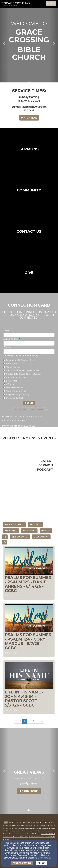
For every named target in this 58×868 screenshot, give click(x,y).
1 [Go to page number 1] (25, 721)
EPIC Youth (10, 381)
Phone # (7, 347)
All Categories (14, 525)
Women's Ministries (15, 391)
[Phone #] (29, 352)
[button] (4, 43)
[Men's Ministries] (4, 388)
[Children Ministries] (4, 377)
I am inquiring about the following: (21, 355)
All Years (11, 531)
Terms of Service (37, 410)
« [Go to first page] (16, 721)
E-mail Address (11, 339)
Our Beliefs (10, 364)
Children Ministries (15, 377)
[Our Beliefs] (4, 364)
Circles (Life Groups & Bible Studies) (22, 374)
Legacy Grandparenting (16, 394)
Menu (52, 4)
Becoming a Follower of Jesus (19, 360)
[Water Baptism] (4, 367)
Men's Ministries (13, 388)
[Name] (29, 335)
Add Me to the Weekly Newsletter (21, 370)
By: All (46, 531)
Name (6, 331)
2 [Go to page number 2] (29, 721)
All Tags (35, 525)
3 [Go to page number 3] (33, 721)
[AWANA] (4, 384)
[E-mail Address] (29, 343)
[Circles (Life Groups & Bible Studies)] (4, 374)
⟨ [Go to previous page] (20, 721)
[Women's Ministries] (4, 391)
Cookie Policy (45, 858)
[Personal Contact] (4, 398)
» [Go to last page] (42, 721)
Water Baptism (12, 367)
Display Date (20, 537)
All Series (29, 531)
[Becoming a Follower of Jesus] (4, 360)
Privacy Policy (21, 410)
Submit (29, 403)
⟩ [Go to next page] (38, 721)
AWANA (9, 384)
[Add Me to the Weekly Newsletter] (4, 371)
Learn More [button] (29, 791)
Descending (41, 537)
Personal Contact (13, 398)
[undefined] (29, 148)
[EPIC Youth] (4, 381)
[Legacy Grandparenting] (4, 395)
